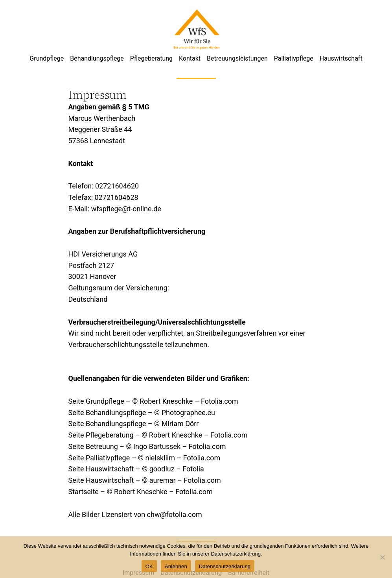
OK (149, 566)
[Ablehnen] (382, 557)
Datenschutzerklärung (225, 566)
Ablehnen (176, 566)
